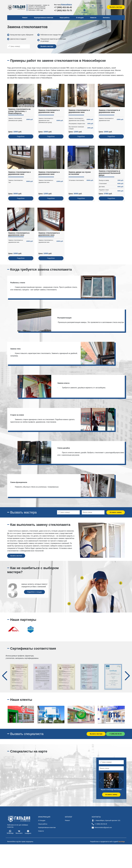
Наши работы (65, 18)
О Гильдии (42, 820)
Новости (93, 18)
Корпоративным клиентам (44, 18)
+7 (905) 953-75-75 (63, 10)
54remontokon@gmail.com (103, 827)
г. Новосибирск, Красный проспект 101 (107, 820)
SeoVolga (122, 842)
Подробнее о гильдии (34, 592)
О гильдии (80, 18)
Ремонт (67, 820)
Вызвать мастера (116, 7)
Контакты (106, 18)
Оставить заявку (116, 512)
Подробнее (21, 136)
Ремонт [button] (25, 18)
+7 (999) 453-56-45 (63, 7)
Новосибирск (66, 4)
